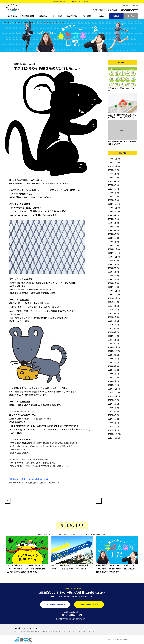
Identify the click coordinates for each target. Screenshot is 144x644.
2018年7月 (112, 362)
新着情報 (126, 5)
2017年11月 (113, 392)
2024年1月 (112, 245)
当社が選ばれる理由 (28, 16)
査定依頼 (116, 16)
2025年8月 (112, 174)
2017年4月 (112, 419)
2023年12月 (113, 249)
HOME (7, 22)
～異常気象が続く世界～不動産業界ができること (99, 501)
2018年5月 (112, 370)
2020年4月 (112, 332)
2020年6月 (112, 325)
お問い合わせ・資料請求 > (55, 605)
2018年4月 (112, 374)
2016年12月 (113, 434)
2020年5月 (112, 328)
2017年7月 (112, 408)
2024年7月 (112, 223)
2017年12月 (113, 389)
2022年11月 (113, 294)
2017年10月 (113, 396)
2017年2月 (112, 426)
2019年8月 (112, 336)
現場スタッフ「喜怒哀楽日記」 (23, 22)
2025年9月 (112, 170)
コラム (102, 16)
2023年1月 (112, 287)
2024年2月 (112, 242)
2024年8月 (112, 219)
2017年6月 (112, 411)
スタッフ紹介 (87, 16)
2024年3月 (112, 238)
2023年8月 (112, 264)
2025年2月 (112, 196)
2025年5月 (112, 185)
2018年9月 (112, 355)
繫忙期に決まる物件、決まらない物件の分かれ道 (29, 479)
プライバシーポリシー (31, 628)
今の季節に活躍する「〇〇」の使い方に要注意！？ (8, 501)
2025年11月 (113, 162)
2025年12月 (113, 159)
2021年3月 (112, 309)
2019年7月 (112, 340)
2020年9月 (112, 313)
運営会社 (135, 5)
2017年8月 (112, 404)
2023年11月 (113, 253)
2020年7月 (112, 321)
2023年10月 (113, 257)
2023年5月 (112, 275)
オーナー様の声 (57, 16)
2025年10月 (113, 166)
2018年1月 (112, 385)
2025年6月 (112, 181)
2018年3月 (112, 377)
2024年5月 (112, 230)
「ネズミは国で (15, 443)
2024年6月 (112, 226)
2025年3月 (112, 193)
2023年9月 (112, 260)
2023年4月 (112, 279)
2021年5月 (112, 302)
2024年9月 (112, 215)
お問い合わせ (131, 16)
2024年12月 (113, 204)
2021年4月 (112, 306)
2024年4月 (112, 234)
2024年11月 (113, 208)
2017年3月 (112, 423)
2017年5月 (112, 415)
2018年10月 (113, 351)
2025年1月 (112, 200)
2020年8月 (112, 317)
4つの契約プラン (72, 16)
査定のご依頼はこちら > (89, 605)
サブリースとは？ (13, 16)
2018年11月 (113, 347)
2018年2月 (112, 381)
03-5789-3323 (130, 10)
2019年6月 (112, 343)
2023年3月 (112, 283)
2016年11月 (113, 438)
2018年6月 (112, 366)
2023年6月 (112, 272)
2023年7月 (112, 268)
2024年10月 (113, 211)
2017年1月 (112, 430)
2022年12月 (113, 291)
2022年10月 (113, 298)
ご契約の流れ (43, 16)
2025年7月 (112, 177)
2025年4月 (112, 189)
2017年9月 (112, 400)
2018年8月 (112, 359)
